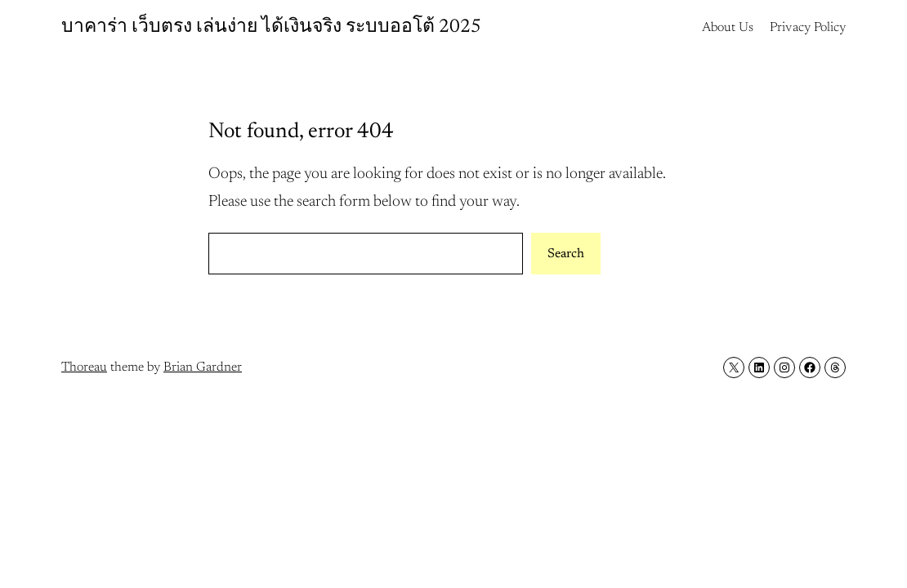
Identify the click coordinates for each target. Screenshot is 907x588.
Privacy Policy (808, 28)
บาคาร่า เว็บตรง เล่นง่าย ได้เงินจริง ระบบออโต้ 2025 (271, 27)
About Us (728, 28)
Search (566, 254)
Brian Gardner (203, 367)
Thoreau (84, 367)
